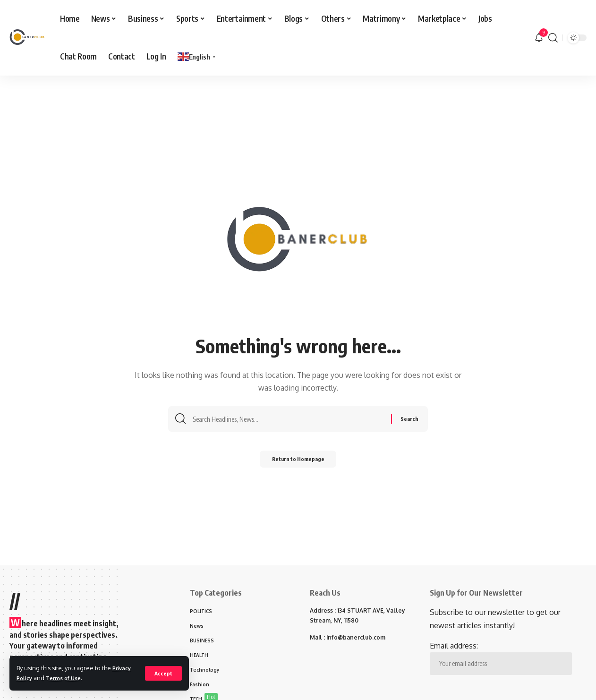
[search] (553, 38)
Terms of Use (68, 678)
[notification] (539, 38)
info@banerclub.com (356, 637)
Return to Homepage (298, 461)
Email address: (501, 658)
